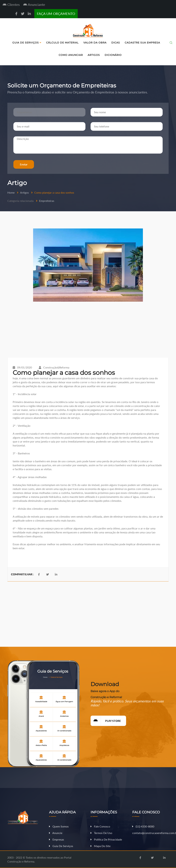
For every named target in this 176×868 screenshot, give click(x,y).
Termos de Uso (101, 833)
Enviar (24, 164)
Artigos (94, 55)
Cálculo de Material (62, 43)
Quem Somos (59, 826)
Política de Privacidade (106, 839)
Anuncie (56, 833)
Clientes (11, 4)
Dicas (116, 43)
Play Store (106, 721)
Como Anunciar (71, 55)
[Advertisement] (88, 330)
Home (11, 192)
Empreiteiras (47, 201)
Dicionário (113, 55)
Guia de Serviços (27, 43)
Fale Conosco (100, 826)
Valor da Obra (95, 43)
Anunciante (34, 4)
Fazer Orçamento (163, 865)
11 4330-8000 (143, 826)
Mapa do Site (101, 846)
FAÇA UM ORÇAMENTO (56, 14)
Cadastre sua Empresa (142, 43)
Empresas (57, 839)
